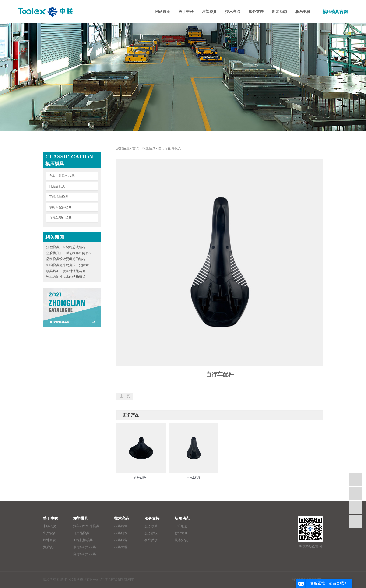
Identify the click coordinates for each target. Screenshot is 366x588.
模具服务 (121, 540)
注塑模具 (81, 518)
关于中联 (50, 518)
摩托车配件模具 (60, 207)
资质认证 (49, 547)
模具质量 (121, 526)
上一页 (125, 396)
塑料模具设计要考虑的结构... (67, 259)
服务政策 (151, 526)
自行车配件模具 (60, 218)
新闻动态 (182, 518)
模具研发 (121, 533)
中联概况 (49, 526)
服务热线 (151, 533)
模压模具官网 (335, 12)
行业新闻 (181, 533)
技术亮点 (122, 518)
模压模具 (149, 148)
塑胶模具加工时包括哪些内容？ (69, 253)
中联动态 (181, 526)
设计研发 (49, 540)
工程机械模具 (59, 197)
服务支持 (152, 518)
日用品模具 (57, 186)
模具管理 (121, 547)
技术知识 (181, 540)
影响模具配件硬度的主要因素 (67, 265)
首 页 (136, 148)
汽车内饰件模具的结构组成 (66, 277)
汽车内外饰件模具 (62, 176)
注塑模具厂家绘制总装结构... (67, 247)
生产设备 (49, 533)
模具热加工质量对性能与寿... (67, 271)
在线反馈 (151, 540)
